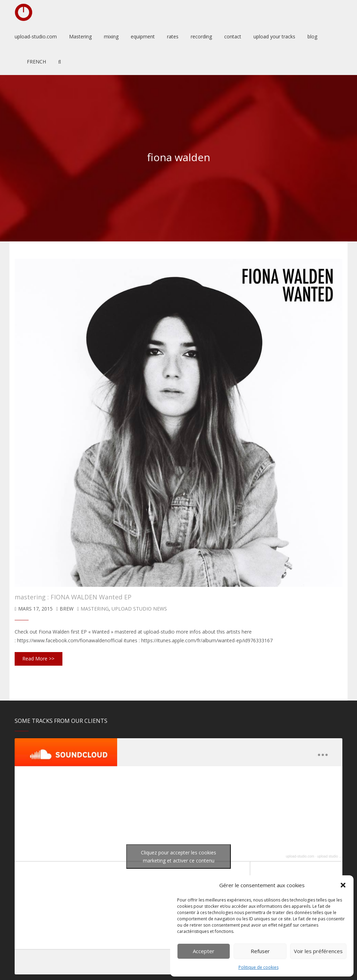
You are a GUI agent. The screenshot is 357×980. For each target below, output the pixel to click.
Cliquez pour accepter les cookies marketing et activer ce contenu (178, 856)
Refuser (260, 951)
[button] (343, 885)
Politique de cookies (259, 967)
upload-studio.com (300, 856)
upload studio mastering (336, 856)
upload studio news (139, 609)
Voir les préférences (318, 951)
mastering (95, 609)
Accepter (204, 951)
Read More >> (38, 659)
